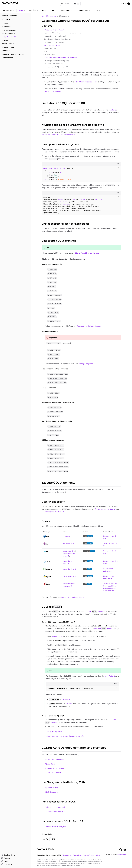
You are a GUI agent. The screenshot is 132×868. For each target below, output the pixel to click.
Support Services (83, 10)
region (69, 704)
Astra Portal (56, 636)
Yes (46, 839)
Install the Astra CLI (55, 732)
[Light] (123, 4)
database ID (68, 700)
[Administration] (15, 47)
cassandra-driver (69, 569)
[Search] (70, 4)
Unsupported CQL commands (54, 42)
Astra (22, 10)
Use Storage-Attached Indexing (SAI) (56, 61)
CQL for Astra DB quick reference (87, 253)
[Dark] (126, 4)
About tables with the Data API (53, 512)
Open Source (66, 10)
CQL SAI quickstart (51, 788)
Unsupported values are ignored (55, 36)
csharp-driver (68, 544)
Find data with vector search (55, 807)
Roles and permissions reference (89, 326)
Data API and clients (50, 48)
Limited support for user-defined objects (57, 39)
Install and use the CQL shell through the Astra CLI (66, 736)
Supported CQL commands (55, 768)
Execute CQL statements (51, 45)
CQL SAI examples (51, 792)
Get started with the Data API (105, 509)
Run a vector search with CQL (54, 64)
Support (5, 861)
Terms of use (77, 855)
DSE (54, 10)
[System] (129, 4)
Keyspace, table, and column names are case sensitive (62, 33)
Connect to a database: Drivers (72, 597)
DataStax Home (8, 855)
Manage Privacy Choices (92, 855)
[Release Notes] (15, 58)
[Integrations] (15, 44)
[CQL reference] (15, 34)
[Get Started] (15, 20)
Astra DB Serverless (49, 16)
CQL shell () (52, 607)
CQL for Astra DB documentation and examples (60, 58)
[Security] (15, 51)
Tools (97, 10)
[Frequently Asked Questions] (15, 54)
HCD (45, 10)
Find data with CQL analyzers (55, 827)
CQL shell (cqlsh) (49, 55)
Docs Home (8, 10)
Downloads (6, 864)
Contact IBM (122, 854)
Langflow (34, 10)
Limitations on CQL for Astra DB (54, 30)
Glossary (6, 858)
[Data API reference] (15, 30)
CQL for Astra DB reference (52, 91)
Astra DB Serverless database (85, 82)
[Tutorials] (15, 23)
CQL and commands (95, 612)
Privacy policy (67, 855)
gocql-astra (67, 551)
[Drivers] (15, 40)
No (54, 839)
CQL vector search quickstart (55, 812)
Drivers (46, 52)
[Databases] (15, 27)
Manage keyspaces (86, 364)
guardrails (112, 110)
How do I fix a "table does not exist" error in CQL (59, 135)
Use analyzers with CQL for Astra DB (56, 67)
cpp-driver (67, 536)
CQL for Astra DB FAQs (53, 772)
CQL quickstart (50, 764)
